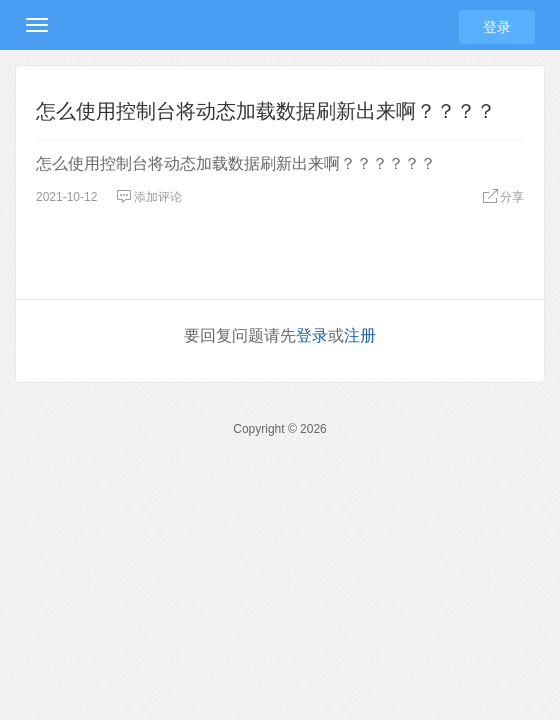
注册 (360, 335)
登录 (497, 27)
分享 (503, 197)
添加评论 (149, 197)
